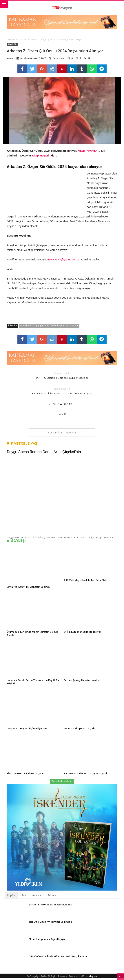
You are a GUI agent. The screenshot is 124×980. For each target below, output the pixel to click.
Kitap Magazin (41, 157)
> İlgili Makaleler (61, 406)
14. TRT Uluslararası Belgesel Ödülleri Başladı (62, 377)
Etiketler (52, 897)
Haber (24, 39)
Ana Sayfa (12, 39)
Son (24, 897)
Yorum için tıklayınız (62, 434)
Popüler (12, 897)
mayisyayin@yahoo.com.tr (63, 261)
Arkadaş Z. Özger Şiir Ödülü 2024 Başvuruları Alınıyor (49, 327)
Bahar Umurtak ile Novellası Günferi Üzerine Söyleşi (62, 393)
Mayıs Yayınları (88, 153)
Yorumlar (37, 897)
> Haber (61, 416)
